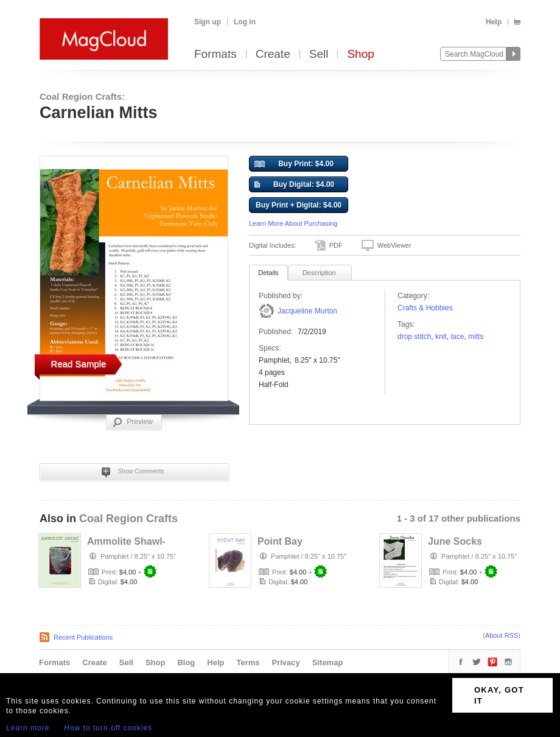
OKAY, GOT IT (499, 695)
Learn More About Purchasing (293, 223)
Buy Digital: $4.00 (294, 185)
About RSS (502, 635)
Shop (360, 54)
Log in (245, 22)
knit (441, 337)
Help (494, 22)
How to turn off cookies (108, 728)
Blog (186, 662)
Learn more (28, 728)
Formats (215, 54)
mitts (476, 337)
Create (273, 54)
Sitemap (328, 662)
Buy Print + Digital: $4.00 (299, 205)
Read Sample (79, 364)
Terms (248, 662)
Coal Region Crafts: (82, 96)
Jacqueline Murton (307, 311)
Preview (133, 422)
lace (457, 337)
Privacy (286, 662)
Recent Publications (83, 637)
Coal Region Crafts (128, 519)
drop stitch (414, 337)
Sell (319, 54)
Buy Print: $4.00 (294, 164)
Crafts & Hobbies (425, 308)
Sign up (208, 22)
